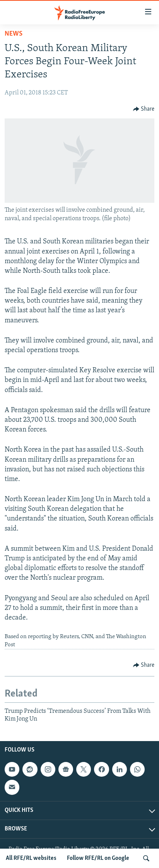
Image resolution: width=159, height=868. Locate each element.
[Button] (144, 109)
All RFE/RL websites (31, 858)
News (14, 34)
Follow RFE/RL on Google (98, 858)
